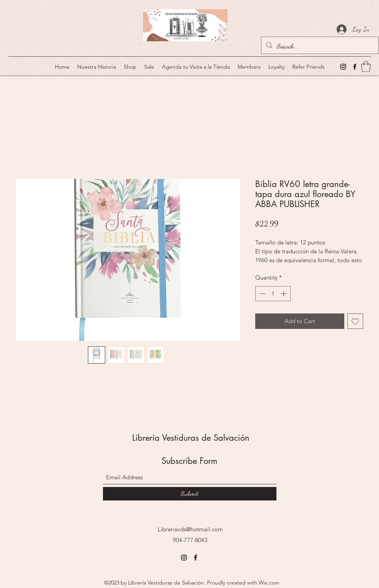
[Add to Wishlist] (355, 321)
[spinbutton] (273, 294)
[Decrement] (262, 294)
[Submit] (190, 494)
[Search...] (319, 46)
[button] (366, 67)
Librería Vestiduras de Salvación (191, 438)
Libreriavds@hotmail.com (190, 529)
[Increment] (284, 294)
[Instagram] (343, 67)
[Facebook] (355, 67)
